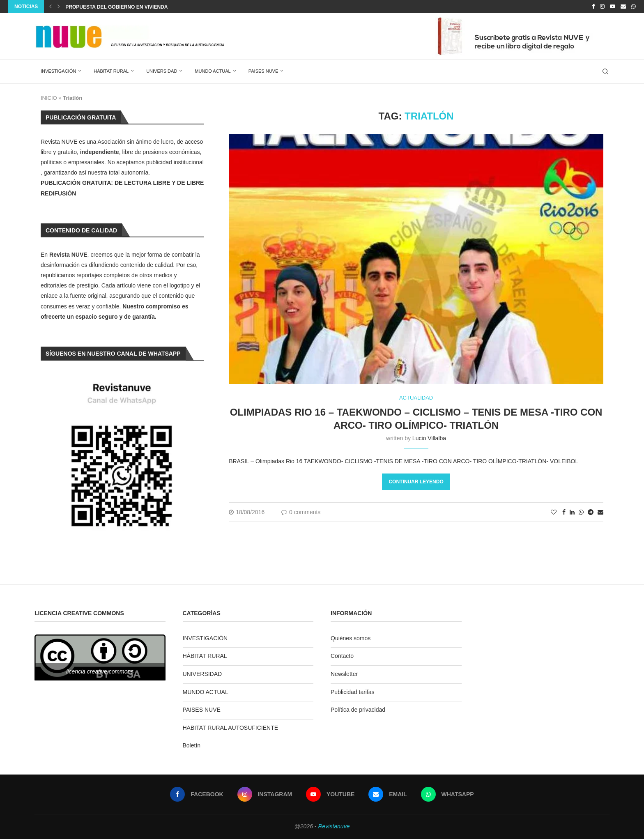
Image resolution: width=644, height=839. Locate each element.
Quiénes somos (351, 638)
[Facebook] (593, 7)
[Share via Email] (600, 512)
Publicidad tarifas (353, 692)
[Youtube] (613, 7)
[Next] (59, 7)
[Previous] (51, 7)
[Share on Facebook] (564, 512)
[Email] (623, 7)
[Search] (605, 71)
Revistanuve (334, 826)
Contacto (342, 656)
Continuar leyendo (416, 482)
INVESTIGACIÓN (58, 71)
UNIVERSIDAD (162, 71)
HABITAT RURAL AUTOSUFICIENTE (231, 728)
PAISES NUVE (263, 71)
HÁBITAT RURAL (111, 71)
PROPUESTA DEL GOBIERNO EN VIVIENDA (116, 7)
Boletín (192, 745)
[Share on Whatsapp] (581, 512)
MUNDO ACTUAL (213, 71)
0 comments (301, 512)
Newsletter (344, 674)
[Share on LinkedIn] (572, 512)
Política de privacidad (358, 710)
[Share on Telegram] (591, 512)
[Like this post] (554, 512)
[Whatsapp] (634, 7)
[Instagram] (602, 7)
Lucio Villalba (429, 438)
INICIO (49, 98)
